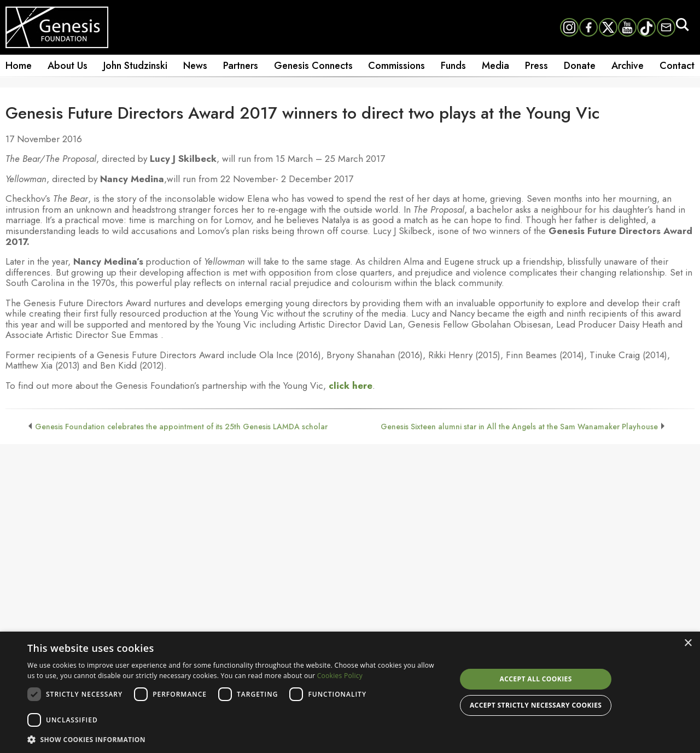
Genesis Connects (313, 66)
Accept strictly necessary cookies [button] (536, 705)
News (195, 66)
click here (351, 386)
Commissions (396, 66)
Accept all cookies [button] (536, 679)
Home (19, 66)
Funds (453, 66)
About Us (68, 66)
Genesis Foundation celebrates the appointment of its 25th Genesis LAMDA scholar (181, 427)
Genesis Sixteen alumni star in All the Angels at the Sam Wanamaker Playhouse (519, 427)
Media (495, 66)
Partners (241, 66)
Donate (580, 66)
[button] (235, 739)
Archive (628, 66)
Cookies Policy (340, 676)
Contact (677, 66)
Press (536, 66)
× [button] (688, 643)
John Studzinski (135, 66)
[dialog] (350, 692)
